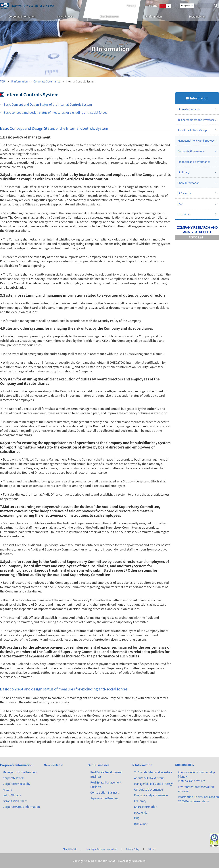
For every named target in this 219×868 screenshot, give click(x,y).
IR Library (183, 172)
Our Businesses (109, 16)
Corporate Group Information (21, 807)
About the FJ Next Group (192, 130)
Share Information (189, 183)
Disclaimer (184, 214)
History (7, 790)
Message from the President (20, 772)
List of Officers (12, 795)
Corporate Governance (47, 81)
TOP (2, 81)
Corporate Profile (14, 778)
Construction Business (105, 792)
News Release (66, 16)
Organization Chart (15, 801)
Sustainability (197, 16)
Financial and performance (194, 162)
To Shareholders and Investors (196, 120)
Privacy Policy (133, 849)
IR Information (153, 16)
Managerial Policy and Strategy (196, 141)
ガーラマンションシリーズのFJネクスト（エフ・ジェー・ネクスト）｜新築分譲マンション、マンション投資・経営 (27, 6)
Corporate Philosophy (17, 784)
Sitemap (131, 6)
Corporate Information (22, 16)
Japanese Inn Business (104, 798)
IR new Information (189, 109)
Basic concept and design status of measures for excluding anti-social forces (55, 112)
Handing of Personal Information (102, 849)
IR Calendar (185, 193)
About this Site (70, 849)
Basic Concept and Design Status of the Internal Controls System (48, 104)
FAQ (180, 204)
